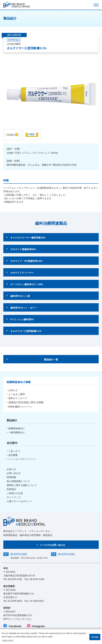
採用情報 (11, 477)
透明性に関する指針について (22, 485)
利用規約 (11, 489)
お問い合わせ (14, 473)
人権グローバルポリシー (19, 501)
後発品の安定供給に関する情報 (25, 402)
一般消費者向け (16, 432)
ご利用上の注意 (15, 493)
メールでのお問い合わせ (51, 545)
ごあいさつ (13, 451)
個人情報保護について (18, 481)
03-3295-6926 (15, 601)
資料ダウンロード (17, 398)
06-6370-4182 (19, 554)
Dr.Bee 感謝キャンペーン (19, 407)
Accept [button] (95, 637)
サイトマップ (14, 497)
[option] (51, 94)
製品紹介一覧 (32, 359)
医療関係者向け (16, 428)
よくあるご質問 (16, 394)
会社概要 (12, 455)
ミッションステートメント (21, 459)
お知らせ (12, 390)
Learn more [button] (8, 640)
